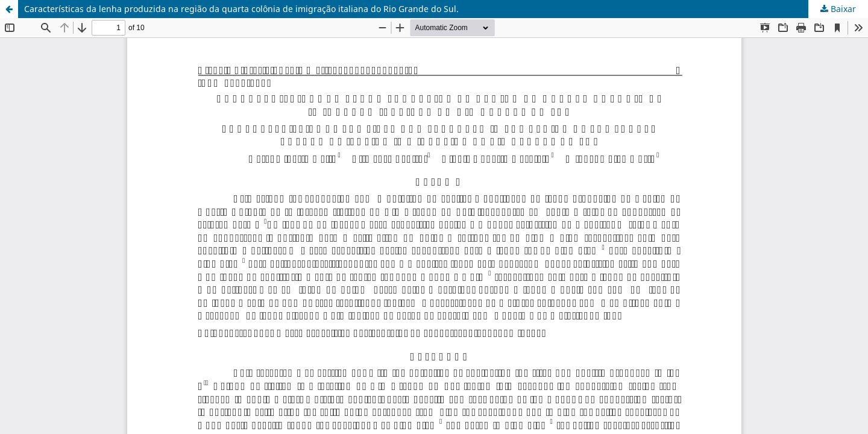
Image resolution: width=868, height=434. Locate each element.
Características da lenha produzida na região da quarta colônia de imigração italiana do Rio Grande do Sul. (241, 9)
